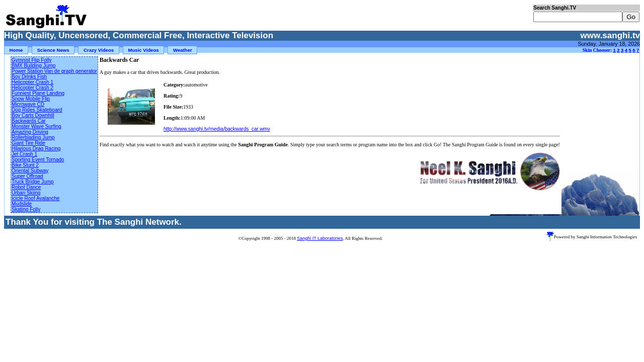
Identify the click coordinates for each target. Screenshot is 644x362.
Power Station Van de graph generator (54, 71)
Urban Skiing (26, 193)
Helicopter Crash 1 (32, 82)
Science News (53, 50)
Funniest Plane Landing (38, 93)
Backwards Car (29, 121)
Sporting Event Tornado (38, 160)
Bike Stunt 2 (25, 165)
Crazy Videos (99, 50)
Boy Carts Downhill (33, 115)
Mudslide (22, 204)
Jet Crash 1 (24, 154)
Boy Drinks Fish (29, 77)
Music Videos (144, 50)
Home (16, 50)
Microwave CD (28, 104)
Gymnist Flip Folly (31, 60)
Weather (183, 50)
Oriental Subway (30, 171)
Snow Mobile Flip (31, 99)
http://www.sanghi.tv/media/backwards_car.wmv (217, 129)
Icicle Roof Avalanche (35, 198)
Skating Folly (26, 209)
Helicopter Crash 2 (32, 88)
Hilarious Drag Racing (36, 149)
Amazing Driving (30, 132)
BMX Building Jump (33, 66)
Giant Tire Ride (28, 143)
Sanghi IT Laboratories (320, 238)
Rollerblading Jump (33, 138)
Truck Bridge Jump (33, 182)
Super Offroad (27, 176)
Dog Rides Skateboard (37, 110)
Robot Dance (26, 187)
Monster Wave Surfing (36, 126)
